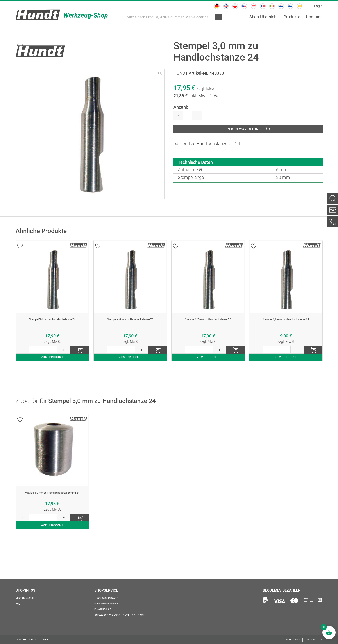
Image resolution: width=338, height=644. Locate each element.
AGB (18, 602)
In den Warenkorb (244, 130)
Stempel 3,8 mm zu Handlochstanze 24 (286, 326)
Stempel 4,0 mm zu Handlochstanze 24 (130, 326)
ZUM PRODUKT (52, 371)
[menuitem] (217, 6)
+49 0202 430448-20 (109, 602)
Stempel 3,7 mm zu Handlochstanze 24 (208, 326)
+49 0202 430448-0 (108, 596)
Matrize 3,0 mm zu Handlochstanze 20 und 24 (52, 510)
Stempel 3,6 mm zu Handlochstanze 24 (52, 326)
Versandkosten (28, 596)
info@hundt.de (104, 609)
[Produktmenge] (188, 115)
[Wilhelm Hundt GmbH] (62, 15)
